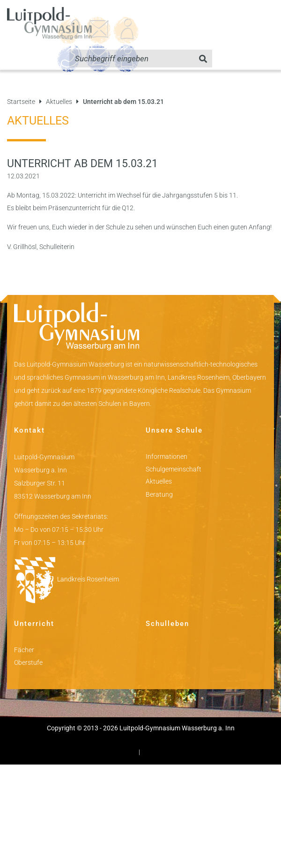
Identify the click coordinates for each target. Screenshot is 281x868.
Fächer (24, 650)
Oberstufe (28, 662)
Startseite (21, 102)
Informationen (166, 456)
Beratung (159, 494)
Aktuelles (59, 102)
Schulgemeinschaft (174, 469)
